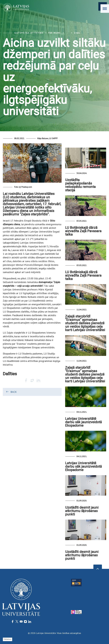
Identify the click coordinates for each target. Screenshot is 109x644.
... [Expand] (67, 33)
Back (11, 392)
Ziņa (77, 33)
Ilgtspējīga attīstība (29, 33)
